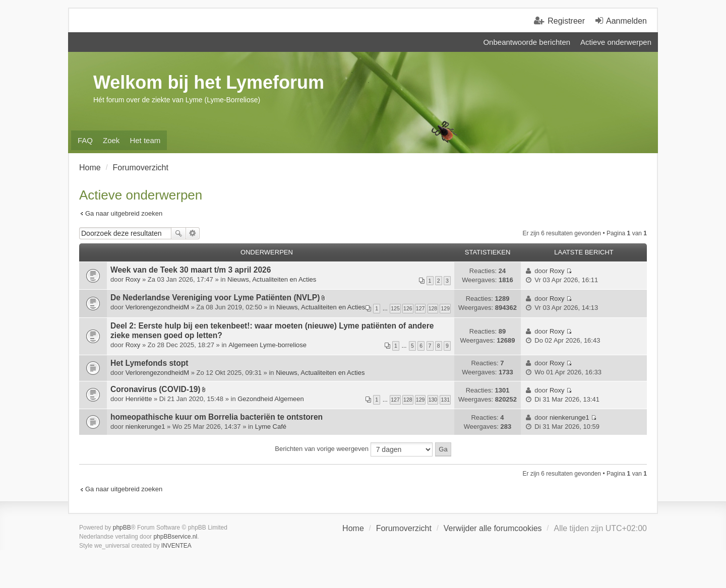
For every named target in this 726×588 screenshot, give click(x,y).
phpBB (122, 528)
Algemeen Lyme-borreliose (267, 345)
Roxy (133, 279)
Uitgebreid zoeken (193, 233)
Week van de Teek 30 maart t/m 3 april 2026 (191, 270)
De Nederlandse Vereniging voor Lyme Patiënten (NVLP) (215, 298)
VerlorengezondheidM (157, 307)
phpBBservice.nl (175, 537)
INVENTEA (176, 546)
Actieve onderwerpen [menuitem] (616, 42)
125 (395, 308)
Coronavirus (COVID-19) (156, 389)
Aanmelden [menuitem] (626, 21)
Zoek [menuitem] (111, 140)
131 (445, 400)
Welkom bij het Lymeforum (209, 82)
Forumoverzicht (404, 528)
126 (408, 308)
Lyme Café (271, 427)
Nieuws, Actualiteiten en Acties (272, 279)
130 (433, 400)
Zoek (178, 233)
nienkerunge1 (145, 427)
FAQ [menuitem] (85, 140)
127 (420, 308)
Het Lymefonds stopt (149, 363)
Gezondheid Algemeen (271, 399)
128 (433, 308)
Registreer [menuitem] (566, 21)
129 (445, 308)
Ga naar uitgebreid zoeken (124, 213)
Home (353, 528)
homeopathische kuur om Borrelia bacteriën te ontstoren (217, 417)
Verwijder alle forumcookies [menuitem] (493, 528)
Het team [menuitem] (145, 140)
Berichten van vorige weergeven (353, 449)
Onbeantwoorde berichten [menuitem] (527, 42)
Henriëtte (139, 399)
